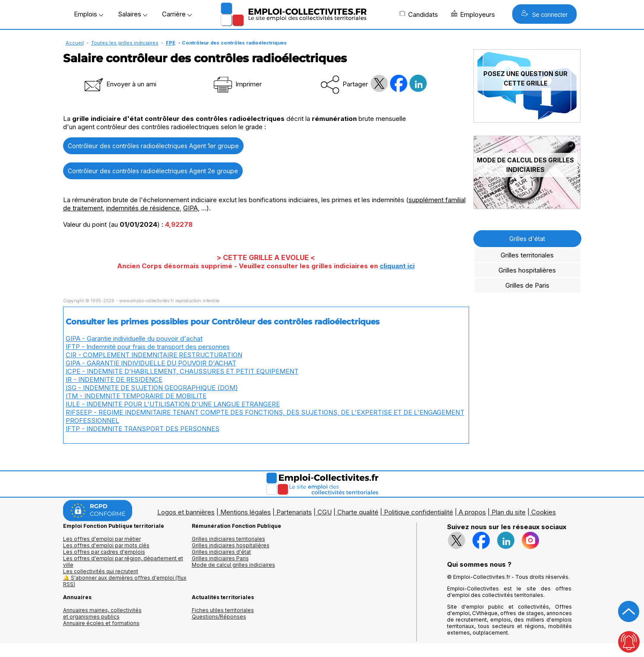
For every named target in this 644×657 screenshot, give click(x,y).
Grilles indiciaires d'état (221, 552)
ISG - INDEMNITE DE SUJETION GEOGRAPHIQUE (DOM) (152, 388)
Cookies (544, 512)
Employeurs (473, 14)
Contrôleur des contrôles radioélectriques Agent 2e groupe (153, 171)
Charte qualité (358, 512)
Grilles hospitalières (527, 270)
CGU (325, 512)
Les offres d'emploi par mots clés (106, 545)
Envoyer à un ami (120, 84)
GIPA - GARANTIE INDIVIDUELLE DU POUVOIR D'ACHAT (151, 363)
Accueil (75, 43)
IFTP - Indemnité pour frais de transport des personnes (148, 347)
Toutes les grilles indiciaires (125, 43)
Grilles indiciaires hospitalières (231, 545)
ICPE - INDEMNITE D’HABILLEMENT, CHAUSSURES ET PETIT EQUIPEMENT (182, 371)
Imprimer (237, 84)
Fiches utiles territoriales (223, 610)
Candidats (419, 14)
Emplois (89, 14)
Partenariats (294, 512)
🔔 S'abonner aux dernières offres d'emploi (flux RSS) (125, 581)
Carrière (177, 14)
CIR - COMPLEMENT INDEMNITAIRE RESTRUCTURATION (154, 355)
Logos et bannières (186, 512)
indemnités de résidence (143, 208)
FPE (171, 43)
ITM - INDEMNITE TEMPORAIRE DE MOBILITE (136, 396)
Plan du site (509, 512)
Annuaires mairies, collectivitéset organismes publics (102, 613)
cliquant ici (397, 266)
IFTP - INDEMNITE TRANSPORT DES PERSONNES (143, 429)
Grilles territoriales (527, 255)
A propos (472, 512)
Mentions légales (246, 512)
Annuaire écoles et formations (101, 623)
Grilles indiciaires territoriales (228, 539)
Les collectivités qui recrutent (101, 571)
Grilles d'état (527, 239)
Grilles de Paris (527, 285)
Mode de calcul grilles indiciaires (233, 565)
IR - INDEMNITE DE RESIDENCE (114, 379)
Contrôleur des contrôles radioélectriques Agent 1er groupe (153, 146)
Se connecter (544, 14)
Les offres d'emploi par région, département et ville (123, 562)
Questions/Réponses (219, 617)
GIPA (190, 208)
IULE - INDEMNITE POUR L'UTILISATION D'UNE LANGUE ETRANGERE (173, 404)
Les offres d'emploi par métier (102, 539)
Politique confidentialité (419, 512)
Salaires (133, 14)
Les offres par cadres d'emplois (104, 552)
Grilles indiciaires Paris (220, 558)
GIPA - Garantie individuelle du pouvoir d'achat (134, 338)
